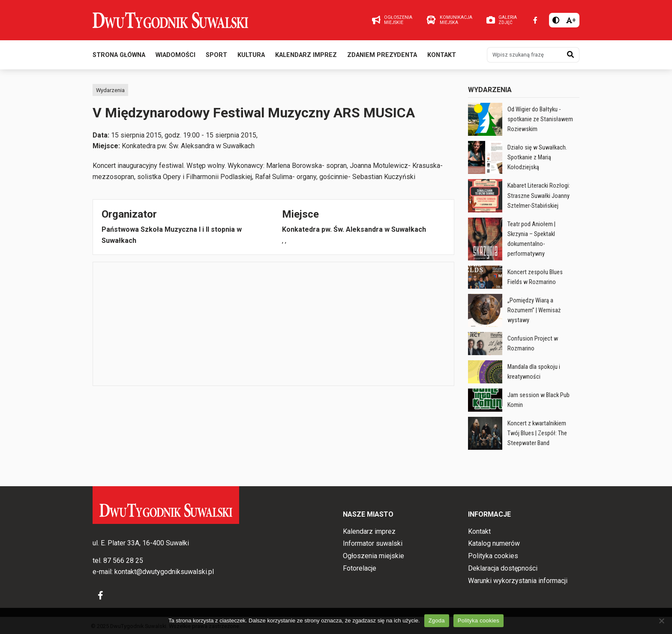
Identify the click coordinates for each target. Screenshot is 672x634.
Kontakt (442, 55)
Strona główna (119, 55)
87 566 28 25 (123, 561)
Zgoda (437, 621)
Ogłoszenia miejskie (373, 556)
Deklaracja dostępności (503, 568)
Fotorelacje (360, 568)
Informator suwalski (373, 543)
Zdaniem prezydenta (382, 55)
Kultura (251, 55)
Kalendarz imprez (306, 55)
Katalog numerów (494, 543)
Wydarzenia (110, 90)
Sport (216, 55)
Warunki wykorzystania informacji (518, 581)
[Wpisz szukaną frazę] (525, 55)
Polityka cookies (493, 556)
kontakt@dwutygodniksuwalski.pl (164, 572)
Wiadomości (175, 55)
